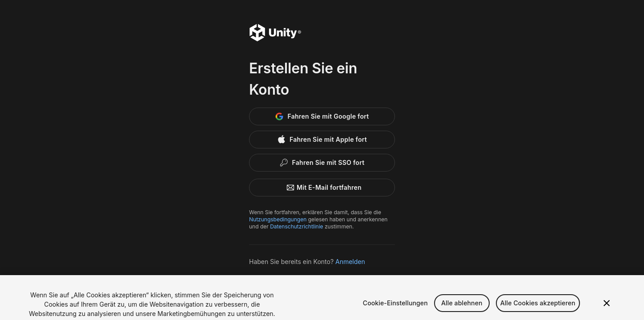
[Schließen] (607, 307)
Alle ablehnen (462, 306)
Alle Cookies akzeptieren (538, 306)
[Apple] (322, 140)
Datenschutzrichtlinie (296, 226)
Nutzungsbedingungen (278, 219)
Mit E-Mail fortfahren (322, 188)
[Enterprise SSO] (322, 163)
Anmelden (350, 262)
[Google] (322, 116)
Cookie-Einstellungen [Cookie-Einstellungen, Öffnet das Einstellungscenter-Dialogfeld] (395, 306)
